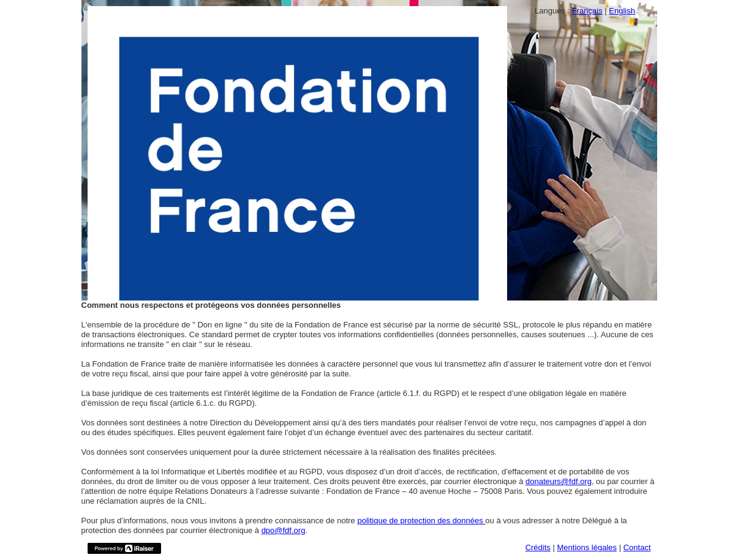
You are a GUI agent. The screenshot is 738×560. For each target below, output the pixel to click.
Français (587, 11)
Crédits (538, 547)
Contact (637, 547)
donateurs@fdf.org (559, 481)
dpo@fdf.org (284, 530)
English (622, 11)
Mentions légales (587, 547)
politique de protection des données (421, 521)
